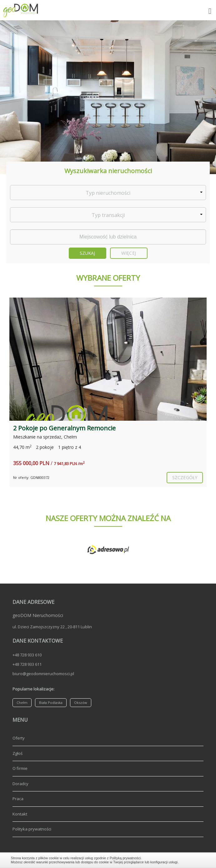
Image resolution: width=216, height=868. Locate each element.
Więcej (129, 253)
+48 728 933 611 (27, 664)
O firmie (20, 768)
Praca (18, 799)
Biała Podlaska (51, 702)
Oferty (19, 738)
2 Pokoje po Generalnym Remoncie (64, 428)
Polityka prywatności (32, 829)
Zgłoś (18, 753)
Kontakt (20, 814)
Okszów (81, 702)
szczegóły (185, 477)
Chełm (22, 702)
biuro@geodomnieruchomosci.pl (43, 674)
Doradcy (20, 784)
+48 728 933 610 (27, 655)
